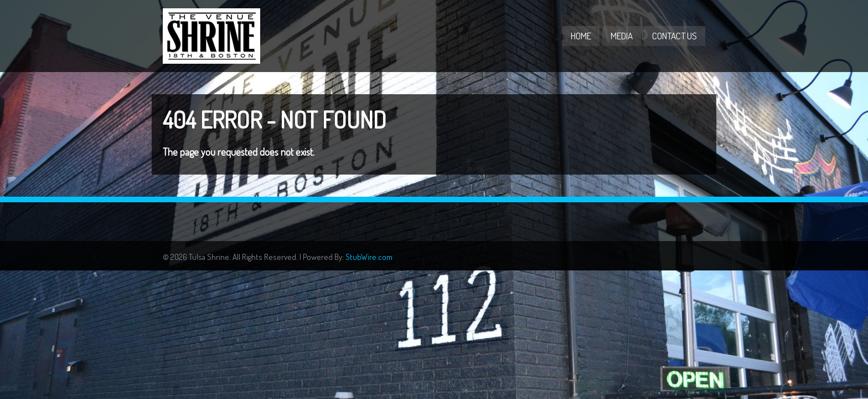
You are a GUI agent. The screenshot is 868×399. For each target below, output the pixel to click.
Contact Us (675, 36)
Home (581, 36)
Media (622, 36)
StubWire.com (369, 257)
